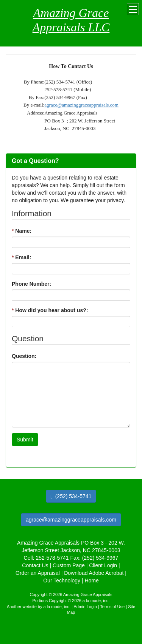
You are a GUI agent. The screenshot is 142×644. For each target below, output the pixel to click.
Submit (25, 440)
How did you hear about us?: (50, 310)
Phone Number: (31, 284)
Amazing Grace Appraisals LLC (71, 20)
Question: (24, 356)
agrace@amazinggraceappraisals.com (81, 105)
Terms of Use (112, 607)
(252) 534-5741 (71, 496)
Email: (21, 257)
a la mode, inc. (57, 607)
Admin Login (85, 607)
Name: (22, 231)
